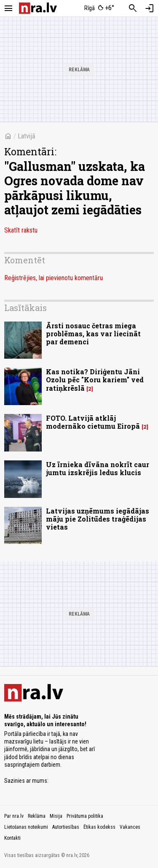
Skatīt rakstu (21, 230)
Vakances (130, 827)
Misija (56, 816)
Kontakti (12, 838)
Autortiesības (66, 827)
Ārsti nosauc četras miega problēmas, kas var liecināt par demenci (93, 334)
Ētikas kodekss (99, 827)
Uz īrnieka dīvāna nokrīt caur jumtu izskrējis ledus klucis (98, 468)
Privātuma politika (85, 816)
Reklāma (37, 816)
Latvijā (27, 136)
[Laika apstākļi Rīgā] (99, 8)
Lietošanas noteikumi (26, 827)
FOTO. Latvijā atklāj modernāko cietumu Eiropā (93, 422)
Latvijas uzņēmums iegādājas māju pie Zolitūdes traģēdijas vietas (98, 519)
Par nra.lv (14, 816)
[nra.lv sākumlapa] (38, 8)
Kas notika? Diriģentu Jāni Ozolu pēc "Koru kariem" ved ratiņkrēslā (95, 380)
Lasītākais (25, 308)
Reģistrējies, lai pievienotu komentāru (54, 278)
